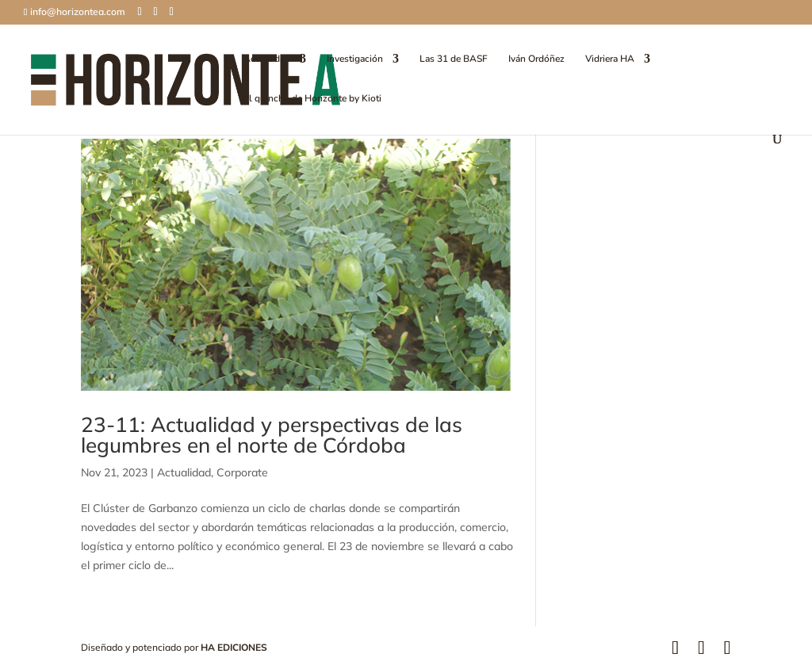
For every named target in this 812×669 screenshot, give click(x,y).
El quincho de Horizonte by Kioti (312, 99)
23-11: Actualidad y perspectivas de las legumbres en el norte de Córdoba (272, 435)
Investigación (355, 59)
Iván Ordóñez (536, 59)
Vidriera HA (610, 59)
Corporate (242, 472)
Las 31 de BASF (454, 59)
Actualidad (267, 59)
